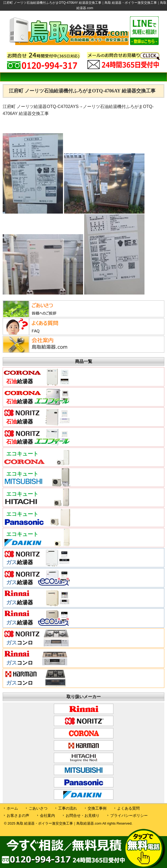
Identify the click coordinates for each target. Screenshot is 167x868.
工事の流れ (68, 808)
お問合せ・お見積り (83, 815)
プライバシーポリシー (129, 815)
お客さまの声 (18, 815)
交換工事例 (97, 808)
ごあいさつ (38, 808)
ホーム (12, 808)
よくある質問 (128, 808)
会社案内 (47, 815)
